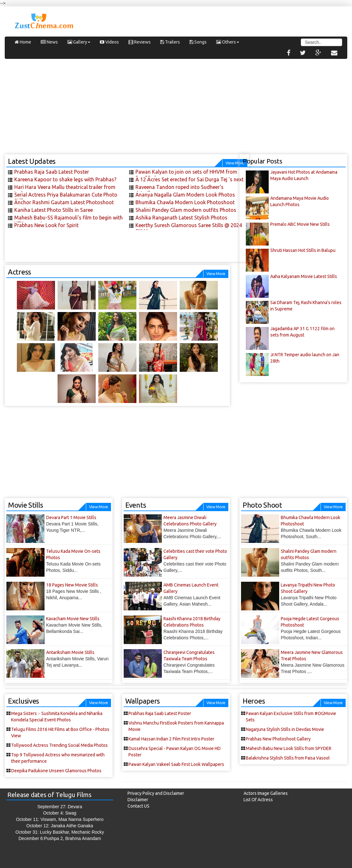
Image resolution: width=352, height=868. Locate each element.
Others (228, 42)
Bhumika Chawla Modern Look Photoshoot (185, 202)
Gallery (79, 42)
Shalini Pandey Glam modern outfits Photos (186, 210)
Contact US (138, 806)
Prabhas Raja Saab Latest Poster (52, 172)
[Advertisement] (176, 110)
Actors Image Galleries (266, 793)
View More (216, 274)
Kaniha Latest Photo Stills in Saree (54, 210)
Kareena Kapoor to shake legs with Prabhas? (65, 179)
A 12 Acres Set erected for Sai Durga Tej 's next (190, 179)
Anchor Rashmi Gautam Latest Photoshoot (64, 202)
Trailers (170, 42)
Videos (109, 42)
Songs (198, 42)
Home (23, 42)
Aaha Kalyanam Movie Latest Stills (304, 276)
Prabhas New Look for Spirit (46, 225)
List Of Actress (258, 800)
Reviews (140, 42)
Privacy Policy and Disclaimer (156, 793)
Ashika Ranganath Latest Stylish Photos (181, 218)
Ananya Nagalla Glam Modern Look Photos (185, 195)
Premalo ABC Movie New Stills (300, 224)
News (49, 42)
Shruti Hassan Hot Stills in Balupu (303, 250)
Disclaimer (138, 800)
